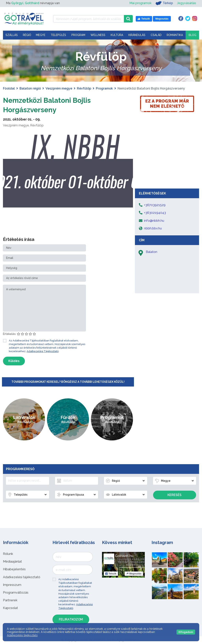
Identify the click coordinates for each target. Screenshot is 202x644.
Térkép (164, 3)
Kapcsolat (10, 608)
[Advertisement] (167, 157)
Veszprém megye (59, 88)
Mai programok (140, 3)
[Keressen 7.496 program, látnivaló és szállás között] (88, 19)
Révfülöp (84, 88)
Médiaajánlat (12, 561)
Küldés (14, 361)
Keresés (174, 495)
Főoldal (9, 88)
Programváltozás (16, 593)
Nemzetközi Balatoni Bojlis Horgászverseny (53, 105)
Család (156, 35)
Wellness (98, 35)
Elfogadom (186, 632)
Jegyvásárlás (187, 3)
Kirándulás (137, 35)
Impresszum (12, 585)
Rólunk (8, 554)
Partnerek (10, 600)
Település (58, 35)
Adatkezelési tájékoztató (22, 577)
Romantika (175, 35)
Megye (41, 35)
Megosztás (134, 574)
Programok (104, 88)
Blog (192, 35)
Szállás (12, 35)
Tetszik (111, 574)
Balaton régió (30, 88)
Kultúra (117, 35)
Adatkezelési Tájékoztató (43, 351)
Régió (27, 35)
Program (78, 35)
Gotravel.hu (124, 556)
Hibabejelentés (14, 569)
